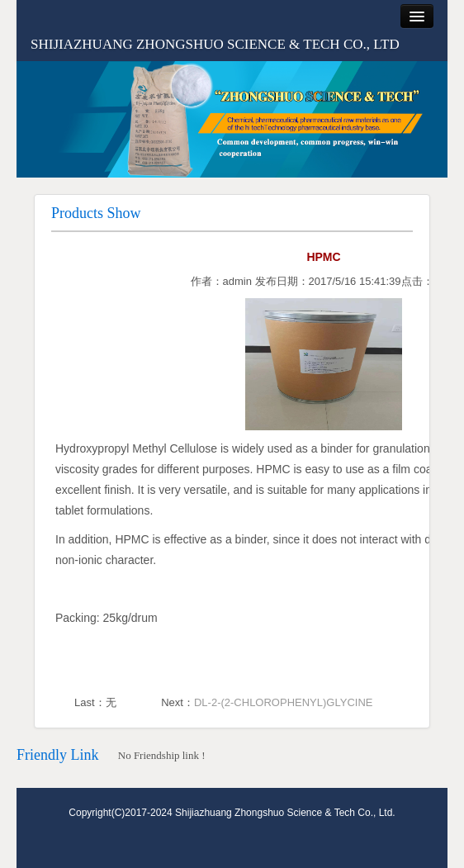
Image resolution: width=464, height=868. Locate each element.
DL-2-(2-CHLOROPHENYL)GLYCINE (283, 702)
